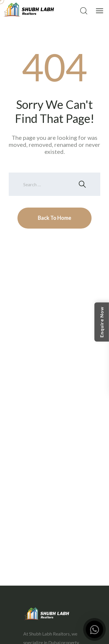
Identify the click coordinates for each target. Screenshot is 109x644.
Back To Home (54, 218)
